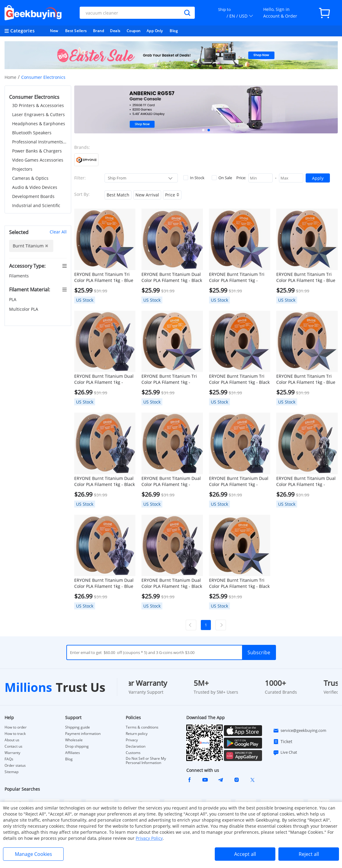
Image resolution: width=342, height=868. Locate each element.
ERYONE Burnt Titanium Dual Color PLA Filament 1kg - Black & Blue (105, 481)
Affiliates (73, 753)
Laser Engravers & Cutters (38, 114)
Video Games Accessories (38, 160)
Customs (133, 753)
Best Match (118, 195)
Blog (174, 31)
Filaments (20, 276)
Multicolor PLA (24, 309)
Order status (15, 766)
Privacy (132, 740)
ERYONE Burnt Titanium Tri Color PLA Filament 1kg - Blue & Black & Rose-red (306, 379)
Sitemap (12, 772)
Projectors (22, 169)
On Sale (222, 178)
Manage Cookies (33, 854)
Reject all (309, 854)
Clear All (58, 232)
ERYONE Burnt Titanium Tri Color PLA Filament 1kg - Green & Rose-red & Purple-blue (237, 277)
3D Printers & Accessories (38, 105)
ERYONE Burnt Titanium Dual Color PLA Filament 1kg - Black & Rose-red (172, 583)
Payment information (83, 734)
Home (10, 77)
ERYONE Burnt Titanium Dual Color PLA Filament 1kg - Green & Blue (239, 481)
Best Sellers (76, 31)
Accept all (245, 854)
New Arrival (147, 195)
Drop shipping (77, 746)
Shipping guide (78, 727)
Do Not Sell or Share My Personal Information (146, 761)
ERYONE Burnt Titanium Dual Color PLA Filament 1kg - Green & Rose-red (104, 379)
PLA (13, 299)
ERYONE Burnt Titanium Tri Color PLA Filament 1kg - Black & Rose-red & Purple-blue (239, 583)
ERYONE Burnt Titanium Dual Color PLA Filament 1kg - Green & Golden (306, 481)
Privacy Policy (149, 838)
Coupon (134, 31)
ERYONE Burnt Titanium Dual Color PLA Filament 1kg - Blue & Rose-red (104, 583)
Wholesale (74, 740)
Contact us (13, 746)
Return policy (137, 734)
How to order (16, 727)
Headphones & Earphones (39, 124)
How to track (15, 734)
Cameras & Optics (30, 178)
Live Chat (285, 752)
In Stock (194, 178)
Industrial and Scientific (36, 205)
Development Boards (33, 196)
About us (12, 740)
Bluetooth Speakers (32, 133)
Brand (99, 31)
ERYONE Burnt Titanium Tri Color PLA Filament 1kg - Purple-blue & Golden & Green (169, 379)
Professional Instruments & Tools (39, 142)
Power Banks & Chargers (37, 151)
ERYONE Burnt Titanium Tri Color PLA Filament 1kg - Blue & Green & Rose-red (104, 277)
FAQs (9, 759)
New (54, 31)
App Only (155, 31)
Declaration (136, 746)
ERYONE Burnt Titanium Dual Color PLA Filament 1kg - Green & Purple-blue (171, 481)
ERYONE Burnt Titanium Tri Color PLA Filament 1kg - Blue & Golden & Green (306, 277)
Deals (115, 31)
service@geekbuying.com (300, 731)
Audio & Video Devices (35, 187)
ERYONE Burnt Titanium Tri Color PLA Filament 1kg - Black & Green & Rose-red (239, 379)
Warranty (12, 753)
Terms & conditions (142, 727)
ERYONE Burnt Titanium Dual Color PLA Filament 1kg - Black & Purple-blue (172, 277)
